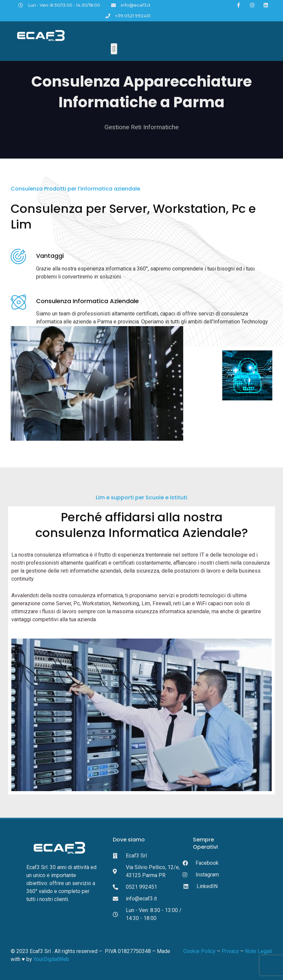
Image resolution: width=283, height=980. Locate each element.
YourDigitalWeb (51, 959)
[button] (114, 49)
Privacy (230, 951)
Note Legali (258, 951)
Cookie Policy (199, 951)
